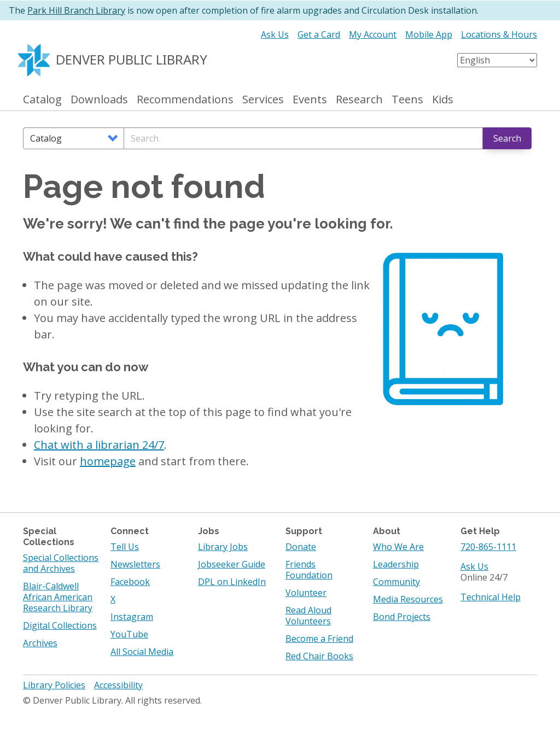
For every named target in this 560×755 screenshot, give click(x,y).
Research (359, 100)
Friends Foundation (309, 570)
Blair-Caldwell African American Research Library (58, 597)
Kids (443, 100)
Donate (301, 547)
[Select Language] (497, 60)
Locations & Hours (499, 34)
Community (396, 582)
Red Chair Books (319, 656)
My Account (373, 34)
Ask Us (275, 34)
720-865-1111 (488, 547)
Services (263, 100)
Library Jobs (223, 547)
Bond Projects (402, 617)
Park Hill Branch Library (76, 10)
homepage (108, 461)
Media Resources (408, 599)
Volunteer (306, 593)
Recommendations (185, 100)
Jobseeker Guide (232, 564)
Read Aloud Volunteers (308, 616)
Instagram (132, 617)
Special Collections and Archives (61, 563)
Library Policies (54, 685)
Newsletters (135, 564)
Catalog (42, 100)
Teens (407, 100)
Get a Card (319, 34)
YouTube (129, 634)
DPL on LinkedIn (232, 582)
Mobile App (429, 34)
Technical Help (491, 597)
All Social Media (142, 652)
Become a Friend (319, 639)
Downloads (99, 100)
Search (507, 138)
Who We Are (398, 547)
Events (310, 100)
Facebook (130, 582)
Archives (40, 643)
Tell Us (125, 547)
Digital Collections (60, 625)
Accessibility (118, 685)
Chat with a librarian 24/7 (99, 445)
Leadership (396, 564)
